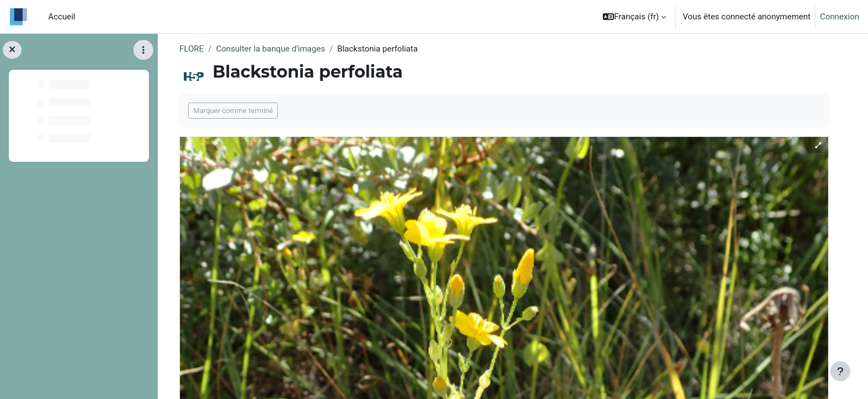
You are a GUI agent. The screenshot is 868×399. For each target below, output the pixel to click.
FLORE (192, 49)
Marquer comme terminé (233, 111)
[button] (634, 17)
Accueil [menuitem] (62, 17)
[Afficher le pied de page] (840, 371)
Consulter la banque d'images (270, 49)
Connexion (839, 17)
